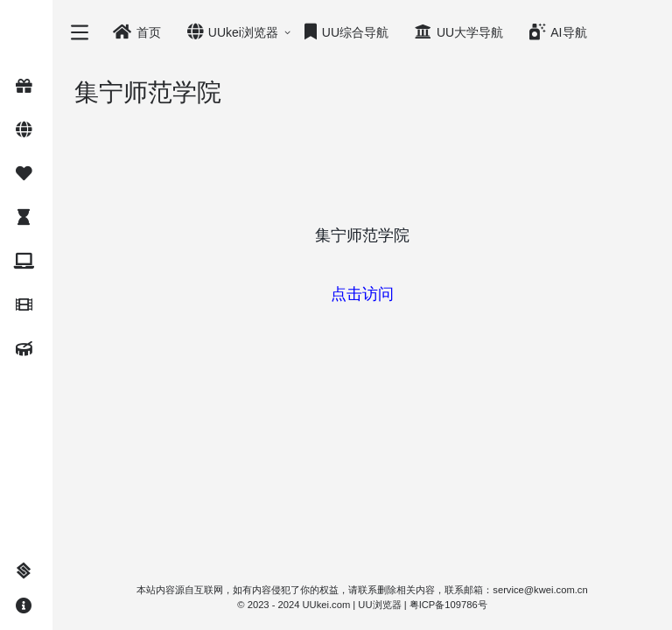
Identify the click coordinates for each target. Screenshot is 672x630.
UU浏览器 (379, 605)
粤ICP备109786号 (448, 605)
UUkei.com (327, 605)
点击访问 (362, 294)
